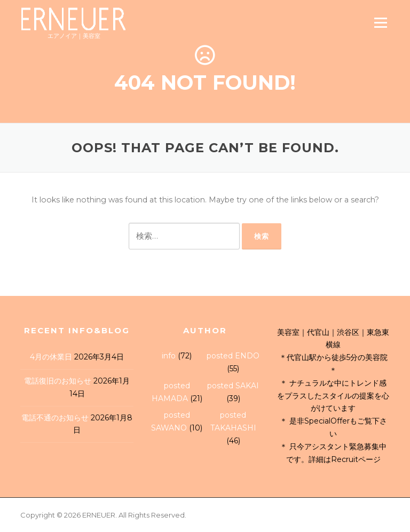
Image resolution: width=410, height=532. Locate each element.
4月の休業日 (51, 357)
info (169, 356)
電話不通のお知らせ (55, 418)
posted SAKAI (233, 386)
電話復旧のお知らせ (58, 381)
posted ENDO (233, 356)
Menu (380, 22)
